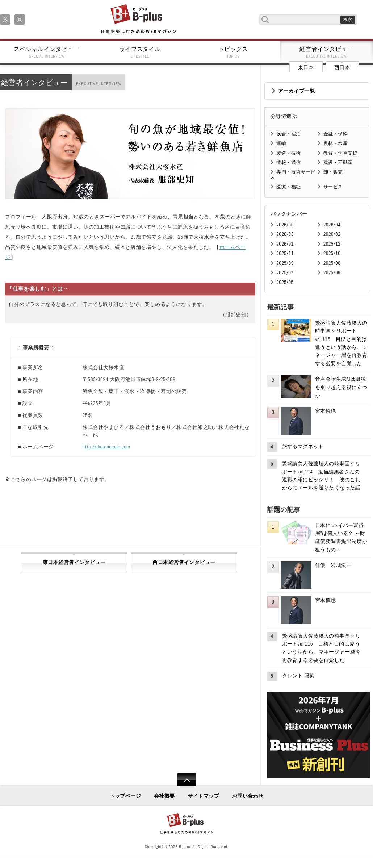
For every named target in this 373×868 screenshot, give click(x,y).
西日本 (342, 67)
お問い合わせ (248, 796)
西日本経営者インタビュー (184, 562)
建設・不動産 (338, 162)
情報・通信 (288, 162)
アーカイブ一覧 (296, 91)
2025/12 (332, 244)
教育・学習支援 (340, 153)
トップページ (125, 796)
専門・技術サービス (292, 174)
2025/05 (285, 282)
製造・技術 (288, 153)
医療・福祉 (288, 187)
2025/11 (285, 253)
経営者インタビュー (327, 52)
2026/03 (285, 234)
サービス (333, 187)
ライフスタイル (140, 52)
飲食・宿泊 (288, 134)
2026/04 (332, 225)
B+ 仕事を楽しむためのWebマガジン (138, 19)
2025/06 (332, 273)
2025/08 (332, 263)
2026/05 (285, 225)
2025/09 (285, 263)
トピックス (233, 52)
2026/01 (285, 244)
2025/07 (285, 273)
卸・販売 (333, 172)
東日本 (306, 67)
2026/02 (332, 234)
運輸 (281, 143)
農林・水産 (336, 143)
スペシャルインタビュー (47, 52)
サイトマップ (203, 796)
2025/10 (332, 253)
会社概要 (164, 796)
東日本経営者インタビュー (74, 562)
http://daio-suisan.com (106, 447)
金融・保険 (336, 134)
